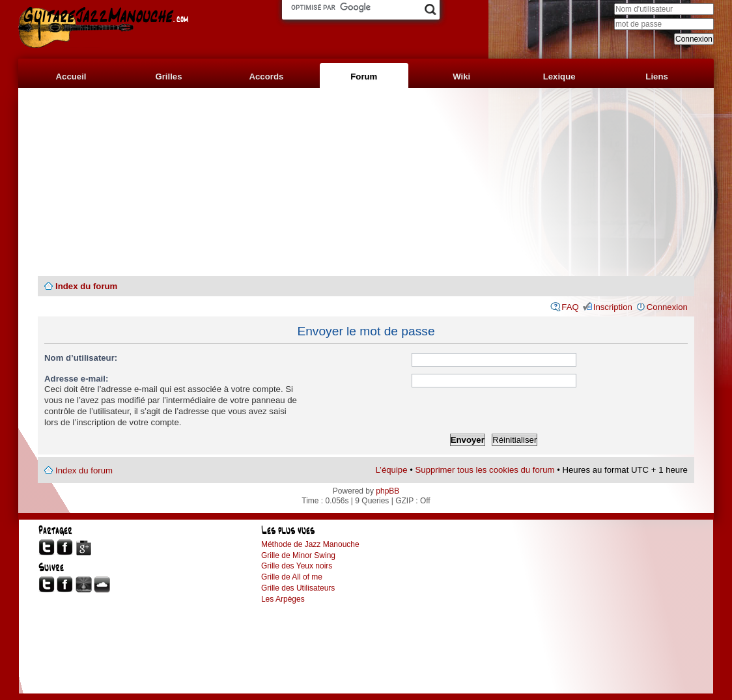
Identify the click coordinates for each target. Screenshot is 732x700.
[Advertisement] (366, 182)
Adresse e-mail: (76, 379)
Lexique (559, 77)
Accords (267, 77)
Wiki (461, 77)
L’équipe (391, 470)
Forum (364, 77)
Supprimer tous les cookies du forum (485, 470)
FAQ (570, 307)
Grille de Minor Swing (298, 555)
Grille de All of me (292, 577)
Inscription (613, 307)
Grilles (168, 77)
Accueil (71, 77)
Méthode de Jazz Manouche (310, 544)
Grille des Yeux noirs (297, 566)
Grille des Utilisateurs (298, 588)
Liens (656, 77)
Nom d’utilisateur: (81, 358)
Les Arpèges (283, 599)
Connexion (667, 307)
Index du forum (86, 286)
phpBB (387, 491)
